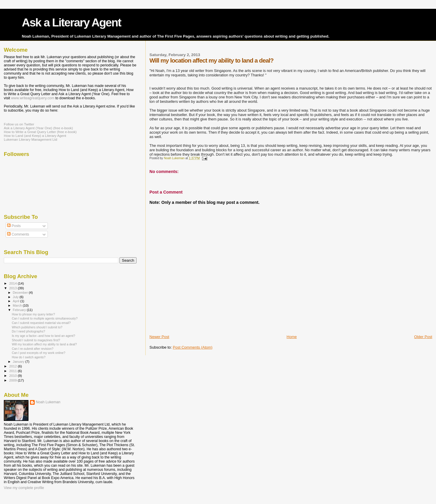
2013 (13, 288)
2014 (13, 283)
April (17, 301)
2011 (13, 371)
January (19, 362)
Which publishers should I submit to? (37, 327)
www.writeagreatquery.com (33, 98)
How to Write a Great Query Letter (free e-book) (40, 132)
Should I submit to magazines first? (36, 340)
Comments (18, 234)
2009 (13, 380)
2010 (13, 376)
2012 (13, 366)
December (21, 293)
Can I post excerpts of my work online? (38, 353)
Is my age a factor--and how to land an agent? (43, 336)
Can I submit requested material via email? (41, 323)
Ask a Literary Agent (71, 22)
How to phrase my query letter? (33, 314)
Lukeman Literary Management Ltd (31, 139)
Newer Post (159, 337)
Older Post (423, 337)
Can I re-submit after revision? (33, 349)
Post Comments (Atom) (193, 347)
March (18, 305)
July (16, 297)
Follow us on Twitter (19, 124)
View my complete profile (24, 488)
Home (292, 337)
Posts (14, 226)
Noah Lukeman (48, 402)
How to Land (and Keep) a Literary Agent (35, 136)
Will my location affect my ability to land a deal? (44, 344)
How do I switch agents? (29, 357)
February (20, 310)
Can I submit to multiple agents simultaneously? (45, 318)
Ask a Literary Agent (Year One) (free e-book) (38, 128)
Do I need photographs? (28, 331)
